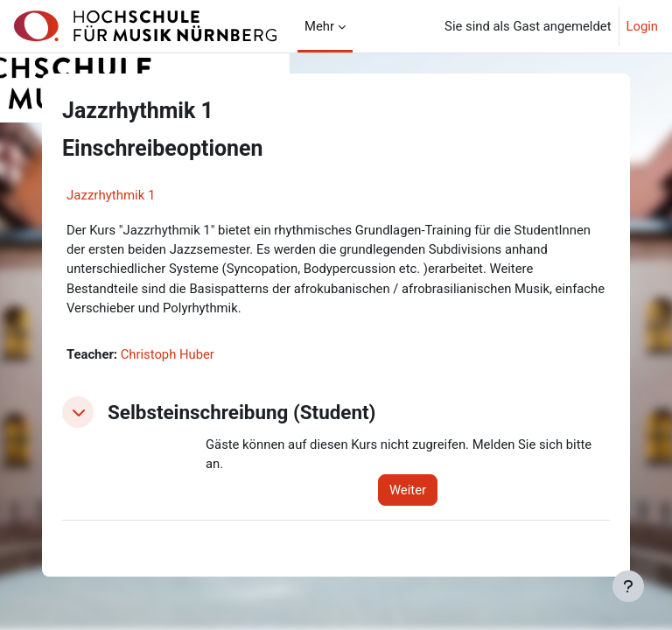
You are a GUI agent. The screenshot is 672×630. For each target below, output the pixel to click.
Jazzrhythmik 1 (111, 195)
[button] (78, 412)
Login (643, 26)
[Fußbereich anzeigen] (628, 586)
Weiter (408, 490)
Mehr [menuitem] (319, 26)
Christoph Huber (168, 354)
